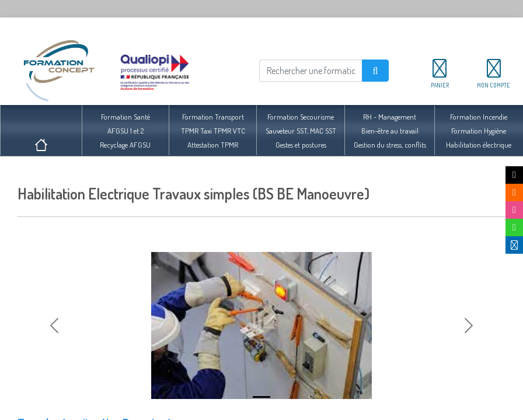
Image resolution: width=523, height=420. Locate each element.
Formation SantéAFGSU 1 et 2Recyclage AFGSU (125, 131)
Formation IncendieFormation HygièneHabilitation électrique (479, 131)
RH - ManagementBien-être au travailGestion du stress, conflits (390, 131)
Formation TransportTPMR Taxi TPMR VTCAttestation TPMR (213, 131)
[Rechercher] (311, 71)
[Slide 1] (261, 397)
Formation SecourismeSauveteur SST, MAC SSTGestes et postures (301, 131)
